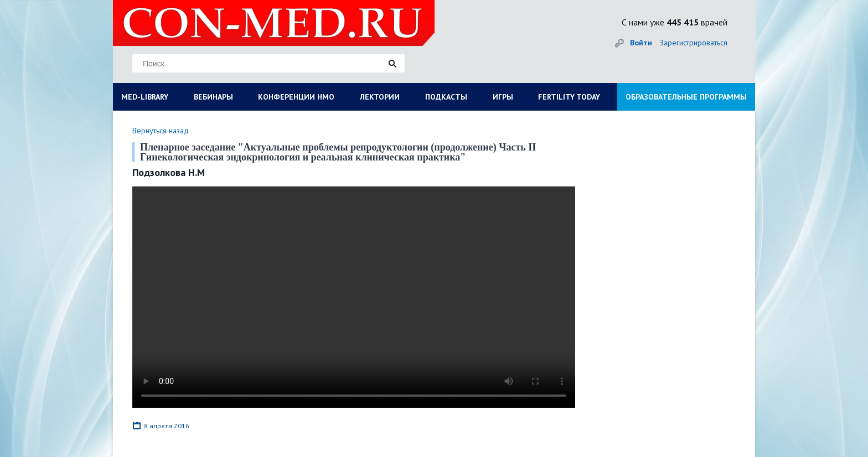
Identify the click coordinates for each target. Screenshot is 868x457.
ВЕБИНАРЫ (213, 97)
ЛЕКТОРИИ (380, 97)
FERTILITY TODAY (569, 97)
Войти (641, 43)
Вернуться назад (161, 131)
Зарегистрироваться (694, 43)
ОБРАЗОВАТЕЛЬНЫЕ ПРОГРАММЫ (686, 97)
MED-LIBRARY (145, 97)
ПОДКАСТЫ (446, 97)
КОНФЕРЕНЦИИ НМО (296, 97)
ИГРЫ (503, 97)
